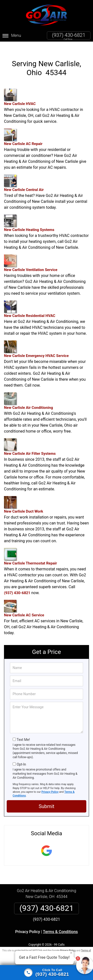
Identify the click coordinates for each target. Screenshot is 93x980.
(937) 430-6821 (69, 35)
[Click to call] (46, 973)
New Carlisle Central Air (24, 175)
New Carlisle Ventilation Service (31, 255)
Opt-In (21, 756)
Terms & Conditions (60, 924)
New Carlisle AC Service (24, 601)
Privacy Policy (50, 784)
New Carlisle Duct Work (24, 497)
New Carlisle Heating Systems (29, 215)
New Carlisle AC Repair (23, 129)
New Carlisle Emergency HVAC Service (36, 341)
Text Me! (23, 732)
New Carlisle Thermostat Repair (31, 549)
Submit (46, 798)
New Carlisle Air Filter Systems (30, 439)
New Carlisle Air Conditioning (28, 393)
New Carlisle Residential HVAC (30, 301)
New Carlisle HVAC (20, 89)
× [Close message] (71, 953)
